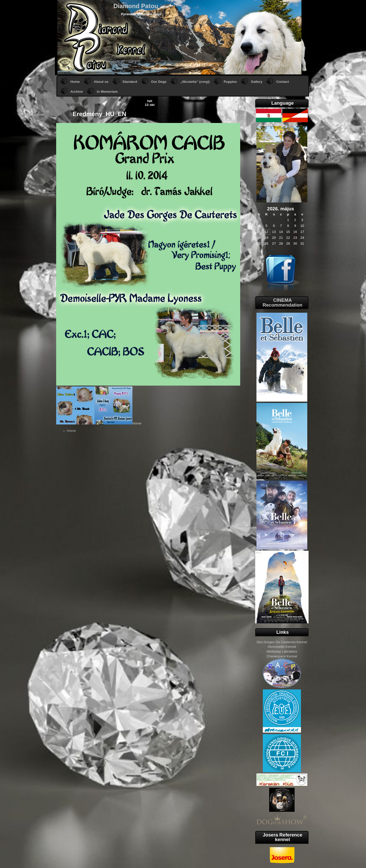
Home (75, 82)
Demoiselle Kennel (282, 647)
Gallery (257, 82)
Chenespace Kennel (282, 656)
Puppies (230, 82)
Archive (77, 92)
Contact (283, 82)
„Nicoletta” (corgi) (195, 82)
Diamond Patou (136, 6)
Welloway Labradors (282, 651)
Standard (130, 82)
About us (101, 82)
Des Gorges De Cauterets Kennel (282, 642)
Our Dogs (159, 82)
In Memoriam (107, 92)
